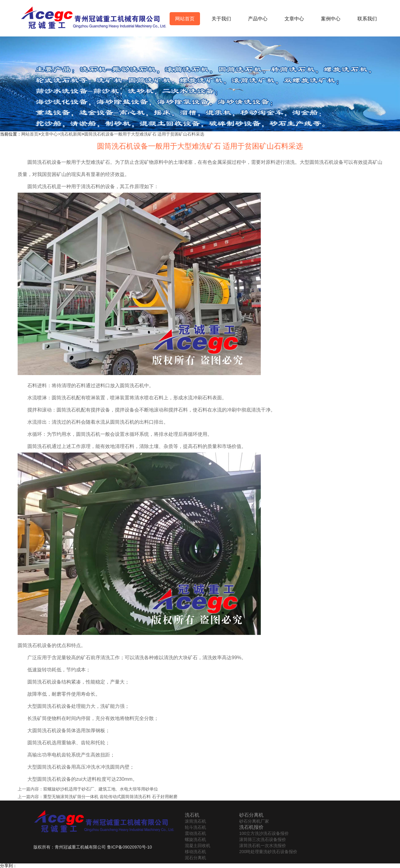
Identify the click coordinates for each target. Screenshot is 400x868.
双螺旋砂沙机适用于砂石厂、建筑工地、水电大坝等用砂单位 (101, 789)
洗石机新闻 (71, 134)
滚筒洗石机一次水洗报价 (263, 846)
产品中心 (258, 19)
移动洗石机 (195, 852)
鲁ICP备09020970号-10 (129, 847)
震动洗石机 (195, 833)
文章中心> (50, 134)
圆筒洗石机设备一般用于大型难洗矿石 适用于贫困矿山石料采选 (144, 134)
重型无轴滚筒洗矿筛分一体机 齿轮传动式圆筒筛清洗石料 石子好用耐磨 (110, 797)
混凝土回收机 (198, 846)
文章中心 (294, 19)
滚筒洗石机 (195, 821)
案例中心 (331, 19)
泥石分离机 (195, 858)
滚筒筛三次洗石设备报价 (263, 839)
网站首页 (185, 19)
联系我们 (367, 19)
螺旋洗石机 (195, 839)
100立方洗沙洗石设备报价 (264, 833)
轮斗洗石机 (195, 827)
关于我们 (221, 19)
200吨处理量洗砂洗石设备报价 (268, 852)
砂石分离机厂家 (254, 821)
